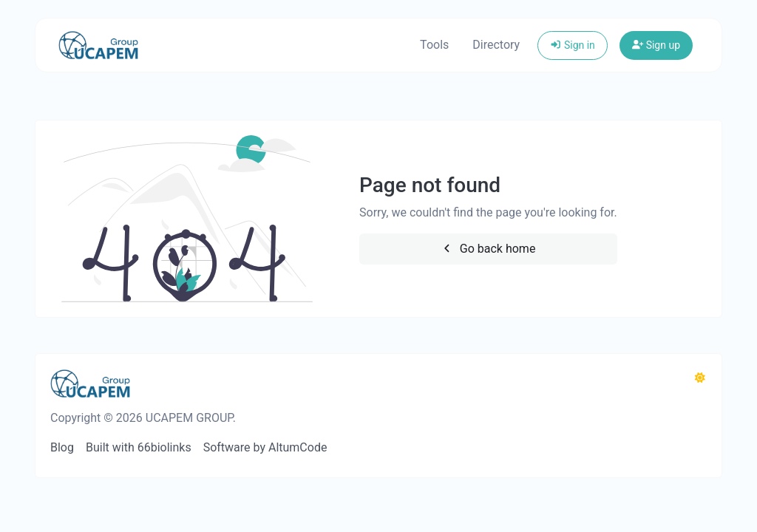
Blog (62, 447)
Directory (496, 45)
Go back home (488, 249)
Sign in (573, 45)
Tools (434, 45)
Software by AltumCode (265, 447)
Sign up (656, 45)
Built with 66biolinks (139, 447)
